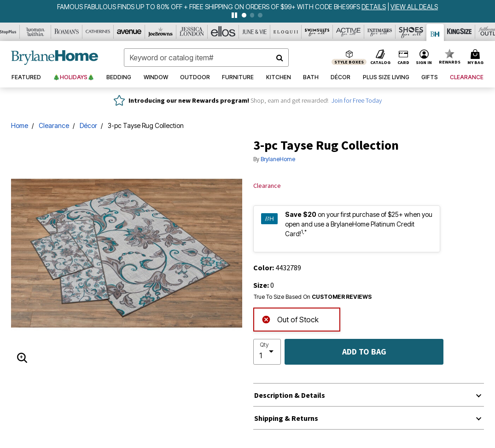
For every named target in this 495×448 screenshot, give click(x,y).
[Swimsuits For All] (317, 32)
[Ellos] (223, 32)
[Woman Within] (35, 32)
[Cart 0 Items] (477, 58)
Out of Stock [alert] (290, 319)
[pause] (234, 15)
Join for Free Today (357, 100)
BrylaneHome (278, 159)
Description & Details (290, 395)
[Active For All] (349, 32)
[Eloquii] (286, 32)
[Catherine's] (98, 32)
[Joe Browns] (161, 32)
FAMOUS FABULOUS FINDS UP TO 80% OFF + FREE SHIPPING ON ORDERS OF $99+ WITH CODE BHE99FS (209, 7)
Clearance (54, 125)
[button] (424, 58)
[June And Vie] (255, 32)
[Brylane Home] (435, 32)
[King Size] (460, 32)
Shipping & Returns (286, 418)
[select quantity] (267, 352)
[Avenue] (129, 32)
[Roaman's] (67, 32)
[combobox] (206, 58)
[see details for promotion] (374, 7)
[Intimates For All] (380, 32)
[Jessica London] (192, 32)
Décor (88, 125)
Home (20, 125)
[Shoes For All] (411, 32)
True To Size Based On (313, 297)
